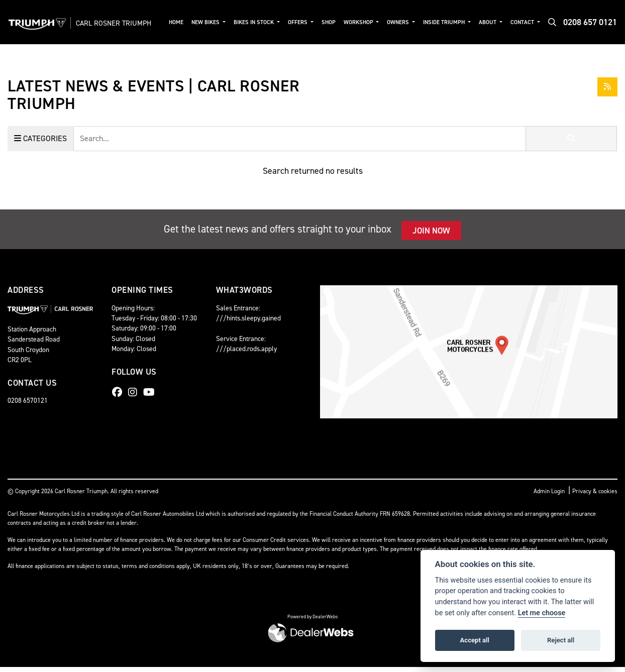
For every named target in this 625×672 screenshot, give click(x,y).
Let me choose (542, 613)
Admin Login (549, 496)
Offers (306, 20)
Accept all (475, 640)
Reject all (561, 640)
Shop (336, 20)
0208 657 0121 (590, 25)
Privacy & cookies (595, 496)
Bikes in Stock (263, 20)
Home (187, 20)
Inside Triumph (450, 20)
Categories (40, 143)
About (492, 20)
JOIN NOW (431, 235)
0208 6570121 (28, 405)
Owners (405, 20)
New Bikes (216, 20)
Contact (526, 20)
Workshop (366, 20)
